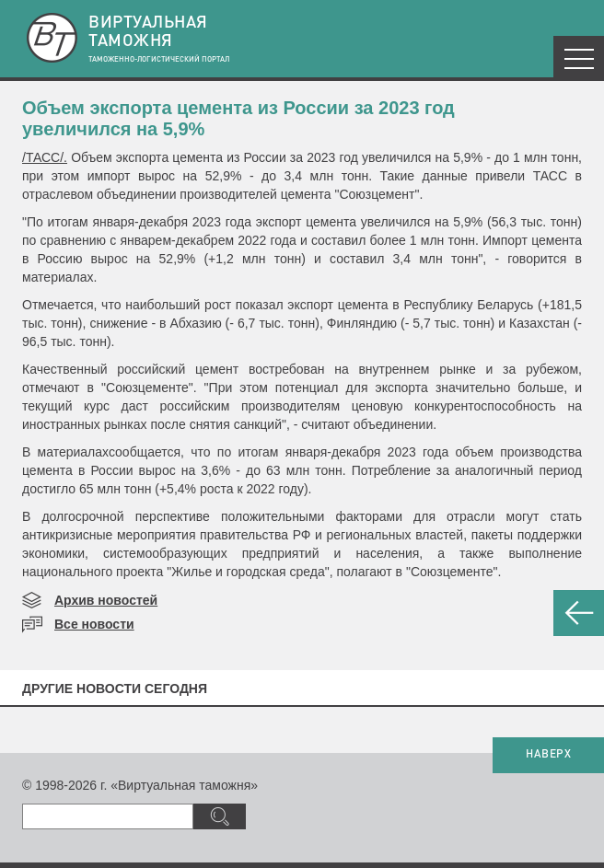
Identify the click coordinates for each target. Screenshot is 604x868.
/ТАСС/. (45, 157)
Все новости (94, 624)
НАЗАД (579, 613)
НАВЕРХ (548, 755)
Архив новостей (106, 600)
